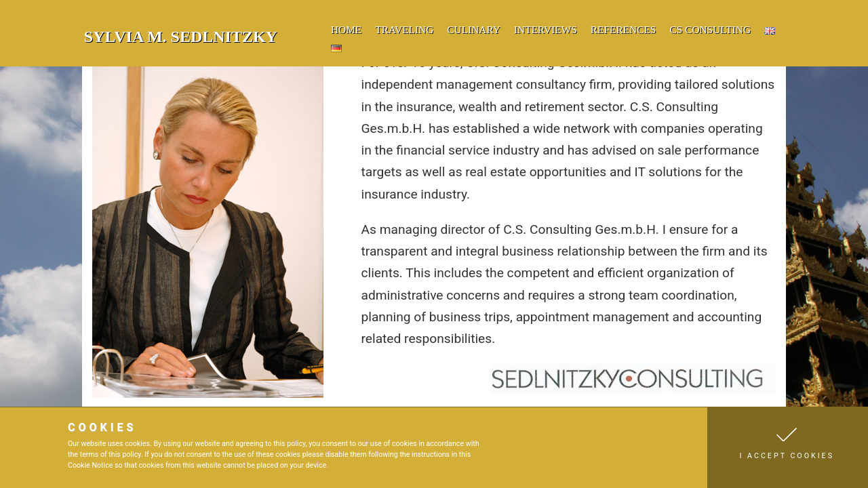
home (346, 29)
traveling (404, 29)
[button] (788, 448)
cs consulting (710, 29)
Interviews (546, 29)
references (624, 29)
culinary (474, 29)
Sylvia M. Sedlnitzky (181, 37)
